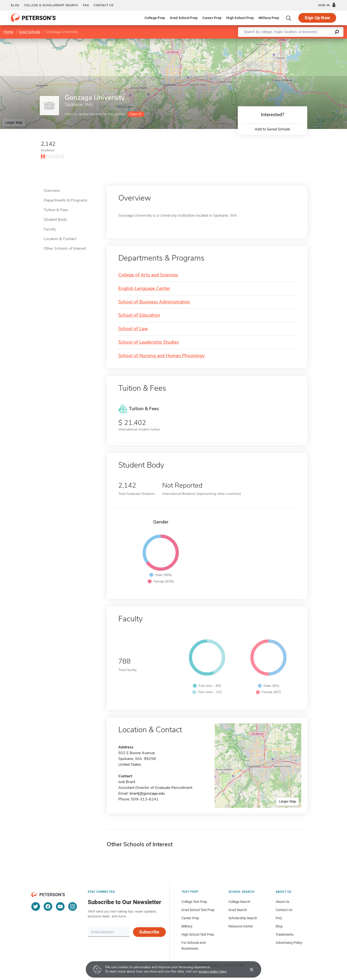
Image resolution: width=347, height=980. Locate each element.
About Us (283, 902)
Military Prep (269, 18)
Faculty (50, 229)
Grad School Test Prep (198, 910)
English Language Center (144, 289)
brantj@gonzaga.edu (147, 793)
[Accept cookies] (248, 969)
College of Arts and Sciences (148, 275)
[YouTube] (60, 906)
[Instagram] (73, 906)
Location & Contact (60, 239)
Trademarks (285, 934)
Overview (52, 191)
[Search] (289, 18)
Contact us (104, 5)
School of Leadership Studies (149, 342)
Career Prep (212, 18)
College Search (239, 902)
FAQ (86, 5)
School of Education (139, 315)
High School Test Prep (198, 934)
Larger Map (14, 122)
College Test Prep (194, 902)
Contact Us (284, 910)
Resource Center (241, 926)
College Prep (155, 18)
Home (8, 32)
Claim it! (135, 114)
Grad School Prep (184, 18)
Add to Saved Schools (272, 129)
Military (187, 926)
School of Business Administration (154, 302)
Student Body (55, 220)
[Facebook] (48, 906)
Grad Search (238, 910)
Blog (15, 5)
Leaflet (289, 41)
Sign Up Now (317, 18)
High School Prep (240, 18)
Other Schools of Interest (65, 248)
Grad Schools (30, 32)
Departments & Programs (66, 200)
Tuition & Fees (56, 210)
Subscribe (149, 932)
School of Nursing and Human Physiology (162, 356)
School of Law (133, 329)
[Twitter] (36, 906)
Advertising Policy (289, 943)
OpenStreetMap (314, 41)
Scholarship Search (243, 918)
